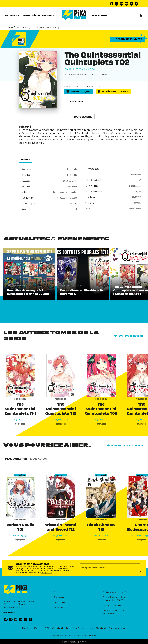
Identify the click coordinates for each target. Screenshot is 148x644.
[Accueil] (74, 16)
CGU (47, 628)
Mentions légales (32, 628)
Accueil (9, 27)
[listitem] (112, 4)
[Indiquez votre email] (106, 568)
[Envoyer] (138, 568)
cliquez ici (47, 572)
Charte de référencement (111, 628)
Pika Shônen (22, 27)
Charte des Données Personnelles (73, 628)
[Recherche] (141, 16)
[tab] (12, 16)
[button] (127, 39)
